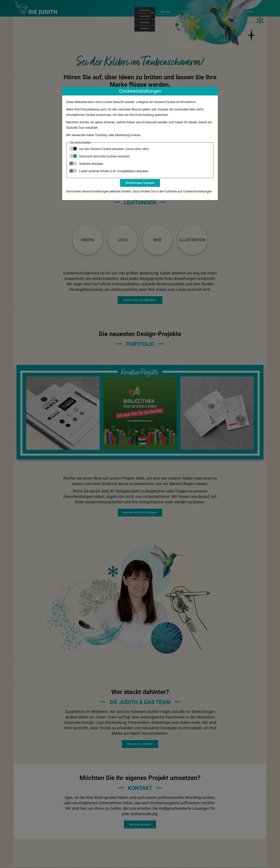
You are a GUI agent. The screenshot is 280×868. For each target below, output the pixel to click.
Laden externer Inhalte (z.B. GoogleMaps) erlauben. (109, 171)
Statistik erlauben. (87, 164)
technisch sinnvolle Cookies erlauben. (100, 156)
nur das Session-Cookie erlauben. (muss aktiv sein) (109, 149)
